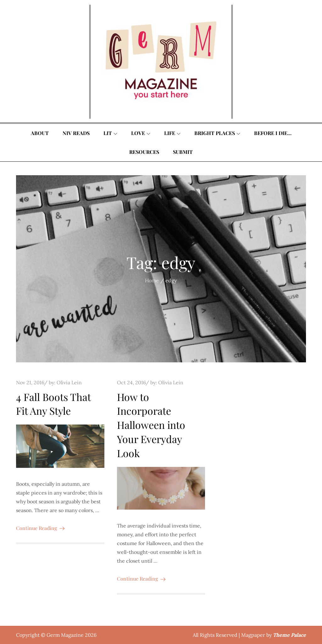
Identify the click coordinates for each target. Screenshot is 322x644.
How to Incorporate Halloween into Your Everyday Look (151, 425)
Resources (144, 152)
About (40, 133)
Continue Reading (40, 528)
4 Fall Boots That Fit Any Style (53, 404)
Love (141, 133)
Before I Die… (273, 133)
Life (172, 133)
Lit (110, 133)
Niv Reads (76, 133)
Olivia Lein (69, 382)
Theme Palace (289, 635)
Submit (183, 152)
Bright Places (217, 133)
